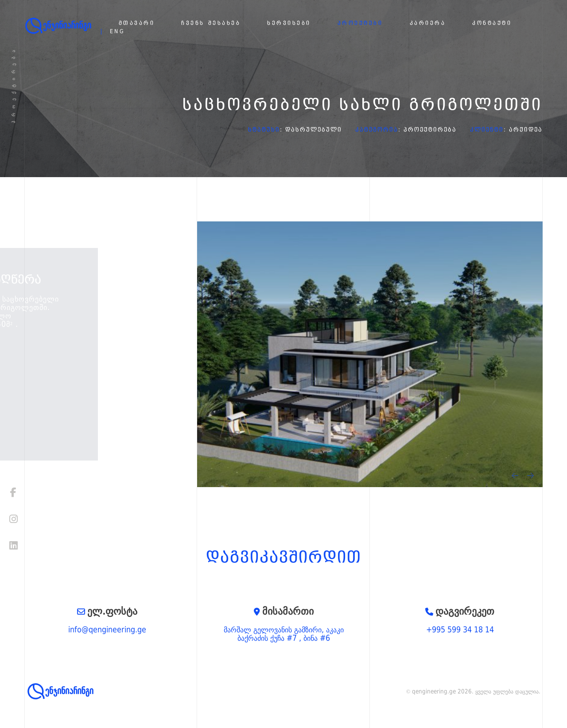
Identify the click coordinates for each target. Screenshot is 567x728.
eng (118, 32)
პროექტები (360, 23)
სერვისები (289, 23)
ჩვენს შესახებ (211, 23)
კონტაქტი (492, 23)
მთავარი (137, 23)
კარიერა (428, 23)
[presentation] (515, 476)
